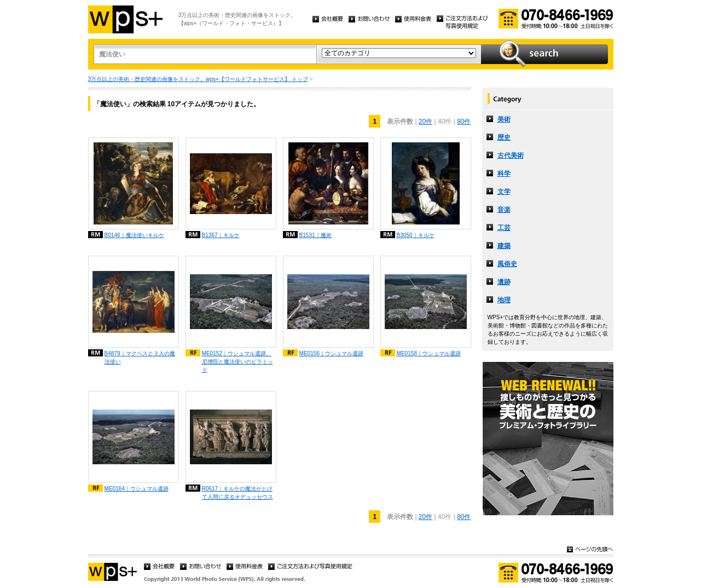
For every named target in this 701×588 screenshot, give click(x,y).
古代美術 (511, 155)
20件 (425, 122)
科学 (504, 174)
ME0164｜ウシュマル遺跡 (137, 489)
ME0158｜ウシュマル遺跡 (429, 353)
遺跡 (504, 282)
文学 (504, 192)
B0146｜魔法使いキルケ (134, 235)
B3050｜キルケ (416, 235)
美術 (504, 119)
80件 (464, 122)
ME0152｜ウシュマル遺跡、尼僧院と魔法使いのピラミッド (237, 362)
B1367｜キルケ (221, 235)
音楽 (504, 210)
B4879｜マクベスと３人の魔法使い (140, 358)
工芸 (504, 228)
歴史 (504, 137)
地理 (504, 300)
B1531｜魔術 (315, 235)
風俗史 (507, 264)
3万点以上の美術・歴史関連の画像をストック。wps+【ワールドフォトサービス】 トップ (198, 79)
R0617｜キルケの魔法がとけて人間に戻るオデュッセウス (237, 493)
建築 (504, 246)
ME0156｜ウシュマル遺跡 (332, 353)
